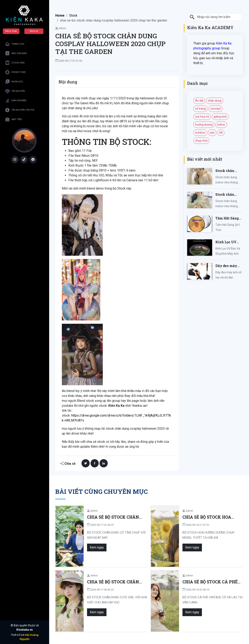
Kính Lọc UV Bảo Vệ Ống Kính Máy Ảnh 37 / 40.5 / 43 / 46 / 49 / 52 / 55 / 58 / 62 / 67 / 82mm (229, 242)
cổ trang (200, 109)
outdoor (200, 133)
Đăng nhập (11, 31)
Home (60, 15)
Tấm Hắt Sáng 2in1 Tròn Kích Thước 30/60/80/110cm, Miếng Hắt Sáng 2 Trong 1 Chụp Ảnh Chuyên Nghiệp (229, 218)
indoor (221, 125)
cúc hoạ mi (202, 117)
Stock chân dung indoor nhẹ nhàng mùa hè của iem (229, 171)
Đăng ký (34, 31)
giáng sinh (220, 117)
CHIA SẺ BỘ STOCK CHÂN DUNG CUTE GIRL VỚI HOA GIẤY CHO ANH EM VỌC (112, 582)
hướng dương (204, 125)
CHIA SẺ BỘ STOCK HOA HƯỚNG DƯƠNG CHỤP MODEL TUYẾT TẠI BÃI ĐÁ (211, 517)
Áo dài (199, 101)
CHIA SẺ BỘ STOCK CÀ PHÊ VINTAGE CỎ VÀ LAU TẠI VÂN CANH (212, 582)
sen (212, 133)
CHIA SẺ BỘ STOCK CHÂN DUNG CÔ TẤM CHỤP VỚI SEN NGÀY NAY (116, 517)
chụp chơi (201, 141)
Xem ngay (95, 547)
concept (216, 109)
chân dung (215, 101)
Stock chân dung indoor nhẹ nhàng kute (229, 195)
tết (221, 133)
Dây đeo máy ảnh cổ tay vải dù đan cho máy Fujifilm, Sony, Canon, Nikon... (229, 266)
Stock (73, 15)
